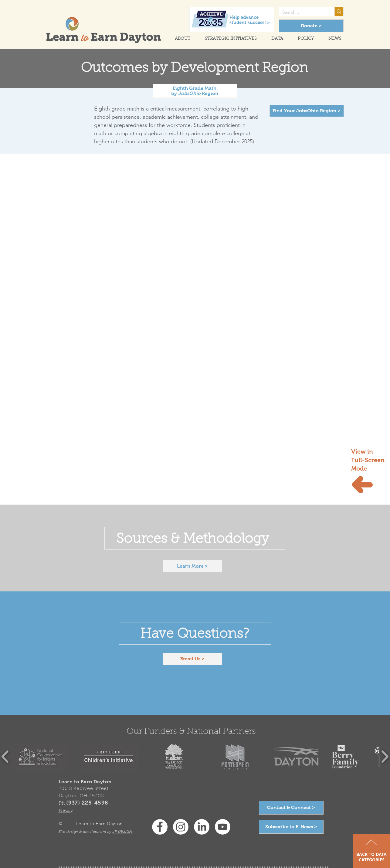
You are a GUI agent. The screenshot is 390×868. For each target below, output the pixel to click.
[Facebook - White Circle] (160, 827)
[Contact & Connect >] (291, 808)
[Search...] (302, 12)
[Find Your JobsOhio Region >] (307, 111)
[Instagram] (181, 827)
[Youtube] (223, 827)
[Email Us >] (192, 659)
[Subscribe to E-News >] (291, 827)
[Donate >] (311, 26)
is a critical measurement (171, 109)
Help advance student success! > (250, 20)
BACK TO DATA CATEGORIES (371, 857)
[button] (180, 39)
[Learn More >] (192, 566)
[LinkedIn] (202, 827)
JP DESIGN (122, 831)
